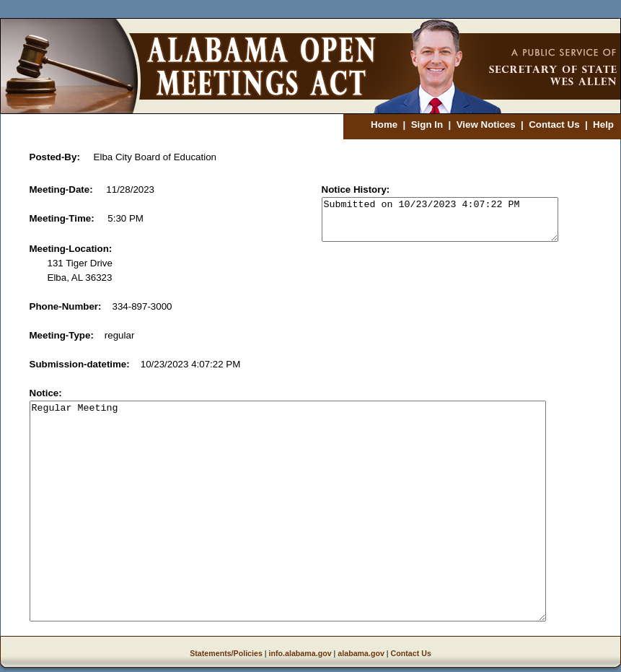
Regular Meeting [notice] (288, 511)
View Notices (486, 125)
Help (603, 125)
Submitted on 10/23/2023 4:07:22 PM (440, 219)
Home (384, 125)
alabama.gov (361, 653)
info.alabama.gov (300, 653)
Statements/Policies (226, 653)
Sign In (427, 125)
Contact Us (554, 125)
